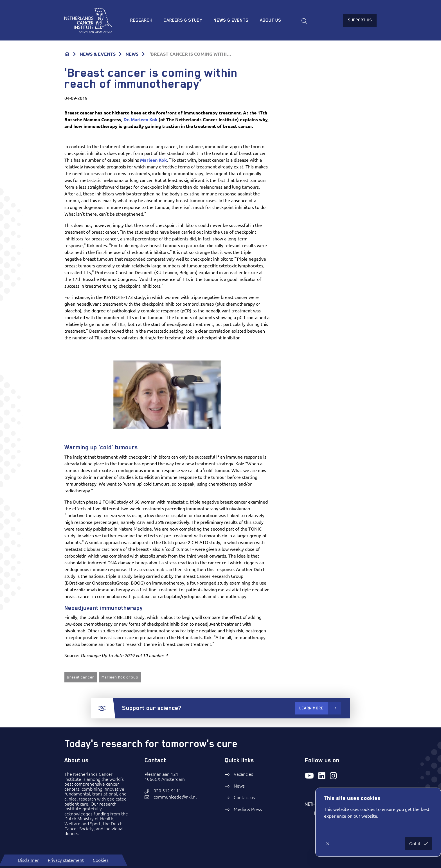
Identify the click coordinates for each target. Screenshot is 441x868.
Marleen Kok (153, 160)
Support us (360, 20)
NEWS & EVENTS (98, 54)
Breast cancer (81, 677)
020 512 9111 (167, 791)
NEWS (132, 54)
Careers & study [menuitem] (183, 20)
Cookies (101, 860)
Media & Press (248, 809)
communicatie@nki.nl (175, 797)
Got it (415, 844)
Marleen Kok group (120, 677)
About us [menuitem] (271, 20)
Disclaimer (28, 860)
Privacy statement (66, 860)
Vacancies (243, 774)
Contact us (244, 797)
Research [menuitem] (141, 20)
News (239, 786)
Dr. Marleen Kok (140, 120)
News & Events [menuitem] (231, 20)
